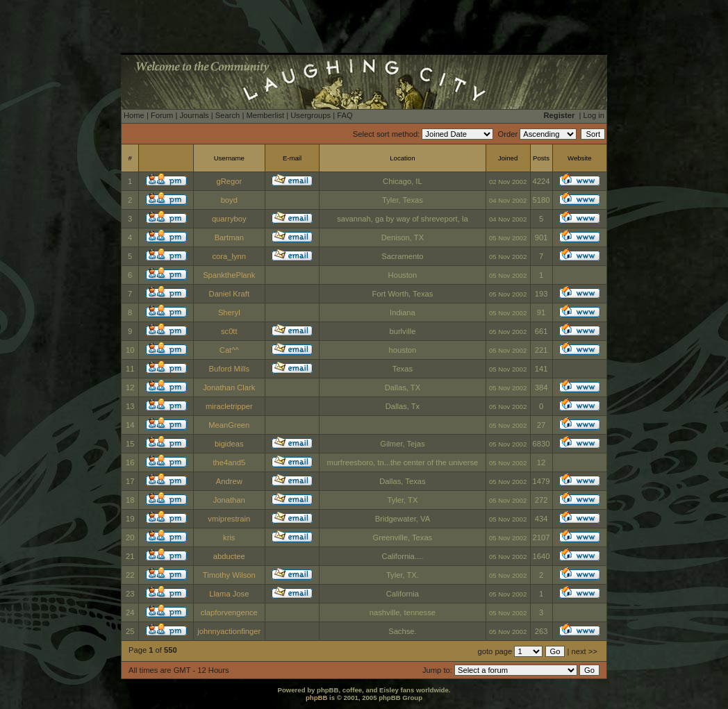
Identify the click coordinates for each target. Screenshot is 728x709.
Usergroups (311, 115)
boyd (229, 200)
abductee (229, 556)
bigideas (229, 444)
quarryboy (229, 219)
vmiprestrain (229, 519)
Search (228, 115)
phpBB (316, 698)
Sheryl (229, 312)
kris (229, 537)
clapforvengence (229, 612)
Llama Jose (229, 594)
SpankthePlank (229, 275)
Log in (594, 115)
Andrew (229, 481)
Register (560, 115)
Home (134, 115)
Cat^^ (229, 350)
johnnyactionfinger (229, 631)
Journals (194, 115)
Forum (162, 115)
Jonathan (229, 500)
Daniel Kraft (229, 294)
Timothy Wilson (229, 575)
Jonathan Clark (229, 387)
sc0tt (229, 331)
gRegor (229, 181)
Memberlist (265, 115)
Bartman (229, 237)
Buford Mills (229, 369)
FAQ (345, 115)
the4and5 (229, 462)
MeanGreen (229, 425)
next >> (585, 651)
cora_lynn (230, 256)
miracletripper (229, 406)
